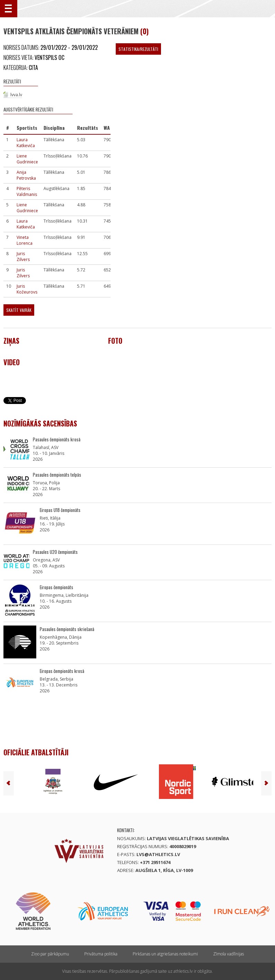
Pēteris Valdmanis (27, 191)
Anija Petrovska (26, 175)
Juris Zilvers (23, 257)
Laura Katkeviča (26, 143)
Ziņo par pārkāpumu (50, 954)
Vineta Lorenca (25, 240)
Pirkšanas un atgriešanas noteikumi (165, 954)
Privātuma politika (101, 954)
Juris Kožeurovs (27, 289)
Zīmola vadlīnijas (229, 954)
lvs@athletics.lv (158, 854)
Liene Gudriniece (27, 159)
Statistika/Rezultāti (138, 49)
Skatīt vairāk (19, 310)
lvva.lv (16, 95)
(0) (144, 31)
